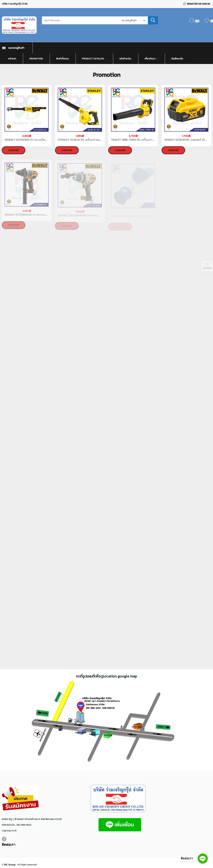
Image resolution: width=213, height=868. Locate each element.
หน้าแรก (12, 59)
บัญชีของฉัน (177, 59)
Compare (14, 150)
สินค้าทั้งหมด (62, 59)
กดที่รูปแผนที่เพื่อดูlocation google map (106, 676)
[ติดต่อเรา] (203, 858)
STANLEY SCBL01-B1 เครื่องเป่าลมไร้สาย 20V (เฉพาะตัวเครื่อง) (95, 140)
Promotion (36, 59)
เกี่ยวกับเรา (150, 59)
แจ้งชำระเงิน (125, 59)
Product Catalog (93, 59)
